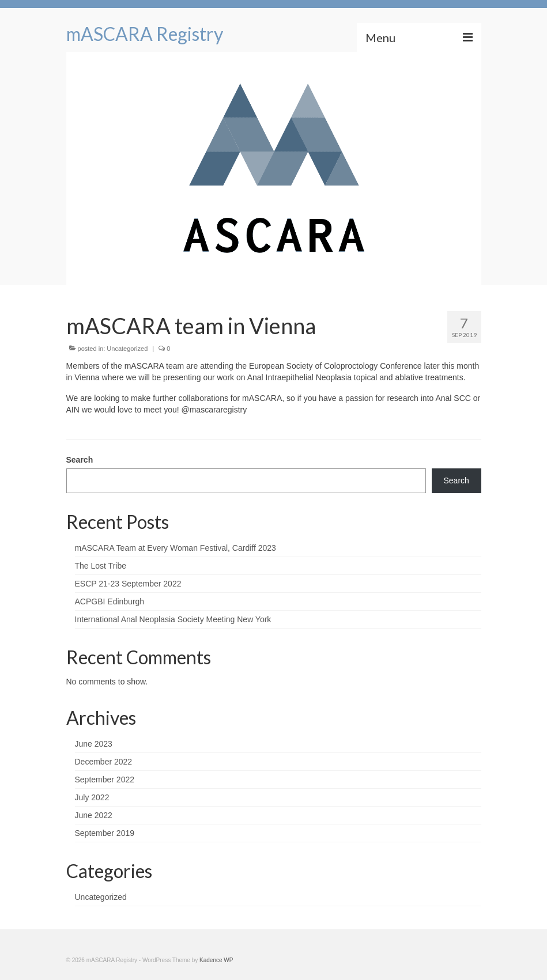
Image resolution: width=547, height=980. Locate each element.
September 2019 (105, 833)
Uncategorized (127, 349)
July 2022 (92, 797)
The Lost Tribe (101, 566)
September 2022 (105, 780)
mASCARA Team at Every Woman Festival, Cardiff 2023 (176, 548)
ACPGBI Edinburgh (110, 601)
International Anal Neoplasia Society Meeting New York (173, 619)
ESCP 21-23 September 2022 (128, 584)
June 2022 (94, 815)
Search (80, 460)
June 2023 (94, 744)
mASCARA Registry (145, 34)
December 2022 (104, 762)
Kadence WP (216, 960)
